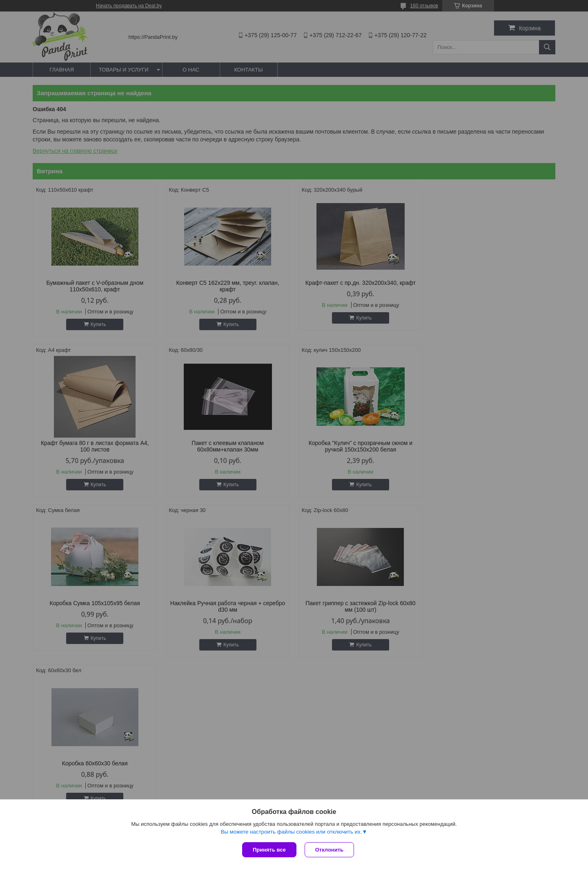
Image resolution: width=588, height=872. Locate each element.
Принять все (269, 850)
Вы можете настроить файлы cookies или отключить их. (291, 832)
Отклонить (329, 850)
